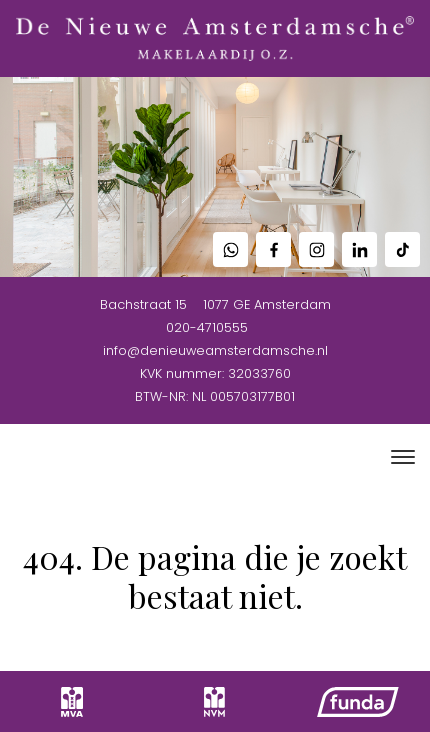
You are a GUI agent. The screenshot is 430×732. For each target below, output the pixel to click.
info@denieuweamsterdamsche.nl (215, 350)
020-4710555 (207, 327)
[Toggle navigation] (402, 457)
